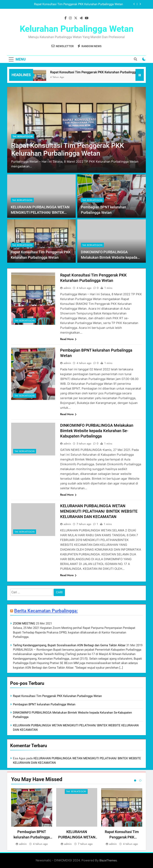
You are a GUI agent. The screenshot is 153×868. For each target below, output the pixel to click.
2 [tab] (140, 781)
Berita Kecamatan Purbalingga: (46, 611)
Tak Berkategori (23, 136)
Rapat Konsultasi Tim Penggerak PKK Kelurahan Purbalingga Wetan (78, 4)
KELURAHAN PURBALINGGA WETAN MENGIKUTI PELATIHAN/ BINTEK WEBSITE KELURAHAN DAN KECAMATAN (99, 511)
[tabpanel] (32, 817)
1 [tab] (135, 781)
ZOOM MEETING (24, 623)
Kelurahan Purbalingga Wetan (77, 29)
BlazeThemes (108, 860)
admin (67, 288)
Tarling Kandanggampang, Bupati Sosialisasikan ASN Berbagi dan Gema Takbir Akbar (69, 645)
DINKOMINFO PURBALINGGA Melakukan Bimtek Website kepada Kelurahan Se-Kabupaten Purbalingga (111, 257)
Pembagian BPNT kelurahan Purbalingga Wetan (44, 704)
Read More (68, 339)
